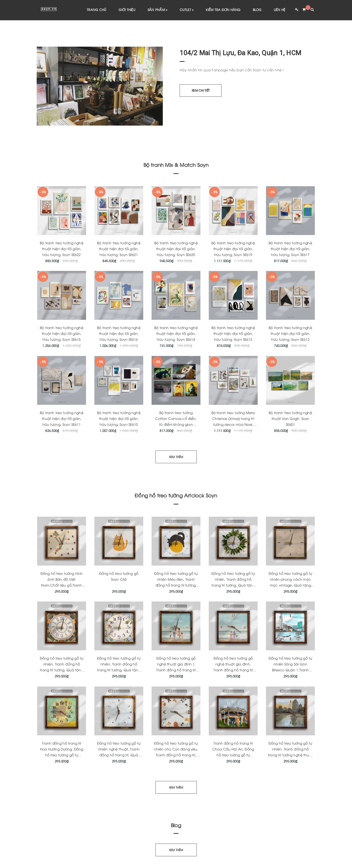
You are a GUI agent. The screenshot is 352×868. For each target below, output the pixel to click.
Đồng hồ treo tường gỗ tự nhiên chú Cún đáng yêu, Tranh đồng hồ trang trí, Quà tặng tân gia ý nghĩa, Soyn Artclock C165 (176, 755)
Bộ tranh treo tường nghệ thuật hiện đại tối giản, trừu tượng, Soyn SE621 (119, 249)
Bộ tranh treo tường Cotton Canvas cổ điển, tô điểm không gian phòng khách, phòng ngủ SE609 (176, 424)
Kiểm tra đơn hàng (223, 10)
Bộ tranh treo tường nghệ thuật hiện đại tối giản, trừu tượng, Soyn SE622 (61, 249)
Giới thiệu (127, 10)
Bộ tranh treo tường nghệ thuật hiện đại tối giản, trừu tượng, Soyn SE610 (119, 419)
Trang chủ (97, 10)
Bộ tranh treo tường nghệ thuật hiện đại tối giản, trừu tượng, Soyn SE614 (176, 334)
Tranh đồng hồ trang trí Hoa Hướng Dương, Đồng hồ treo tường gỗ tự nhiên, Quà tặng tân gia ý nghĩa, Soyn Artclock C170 (62, 755)
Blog (257, 10)
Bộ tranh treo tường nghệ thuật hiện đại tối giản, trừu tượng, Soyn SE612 (290, 334)
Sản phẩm (158, 10)
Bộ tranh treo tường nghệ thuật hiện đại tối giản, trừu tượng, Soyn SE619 (233, 249)
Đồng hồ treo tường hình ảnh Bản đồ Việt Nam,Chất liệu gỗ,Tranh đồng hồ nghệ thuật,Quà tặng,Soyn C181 (61, 585)
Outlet (187, 10)
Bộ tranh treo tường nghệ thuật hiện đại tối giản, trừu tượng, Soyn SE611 (61, 419)
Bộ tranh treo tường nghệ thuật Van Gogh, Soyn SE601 (290, 419)
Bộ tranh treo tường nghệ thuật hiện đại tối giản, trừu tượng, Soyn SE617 (290, 249)
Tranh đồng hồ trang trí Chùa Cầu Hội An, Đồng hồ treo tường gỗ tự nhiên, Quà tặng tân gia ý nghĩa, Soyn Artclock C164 (233, 755)
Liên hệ (280, 10)
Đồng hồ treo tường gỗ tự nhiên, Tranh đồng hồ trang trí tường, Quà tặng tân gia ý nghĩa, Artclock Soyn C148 (62, 670)
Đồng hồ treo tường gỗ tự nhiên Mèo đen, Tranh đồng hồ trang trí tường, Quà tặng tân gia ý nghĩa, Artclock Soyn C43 (176, 585)
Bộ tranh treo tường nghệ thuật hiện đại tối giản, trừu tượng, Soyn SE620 (176, 249)
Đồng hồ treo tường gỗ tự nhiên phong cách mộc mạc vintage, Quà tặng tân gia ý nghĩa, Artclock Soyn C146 (290, 585)
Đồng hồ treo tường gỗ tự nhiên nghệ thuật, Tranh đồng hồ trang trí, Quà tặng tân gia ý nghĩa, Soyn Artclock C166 (119, 755)
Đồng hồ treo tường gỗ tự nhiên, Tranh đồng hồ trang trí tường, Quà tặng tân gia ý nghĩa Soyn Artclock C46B (119, 670)
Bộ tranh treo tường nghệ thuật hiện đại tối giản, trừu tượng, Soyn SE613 (233, 334)
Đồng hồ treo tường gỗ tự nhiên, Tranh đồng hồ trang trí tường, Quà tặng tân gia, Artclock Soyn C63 (233, 585)
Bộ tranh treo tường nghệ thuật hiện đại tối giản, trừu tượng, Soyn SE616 (119, 334)
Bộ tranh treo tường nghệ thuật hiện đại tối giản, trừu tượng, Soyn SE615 (61, 334)
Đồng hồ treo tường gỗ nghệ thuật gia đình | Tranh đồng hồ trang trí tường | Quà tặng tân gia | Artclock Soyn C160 (176, 670)
